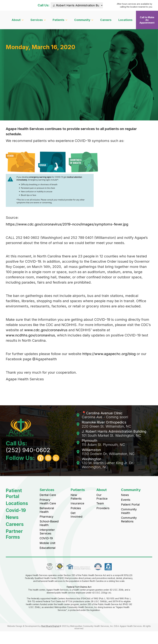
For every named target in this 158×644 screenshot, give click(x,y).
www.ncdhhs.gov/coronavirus (30, 335)
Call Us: (44, 5)
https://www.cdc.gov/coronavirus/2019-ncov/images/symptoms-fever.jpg (67, 224)
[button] (18, 20)
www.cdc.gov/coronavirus (46, 330)
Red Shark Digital (50, 626)
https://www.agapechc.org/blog (109, 354)
